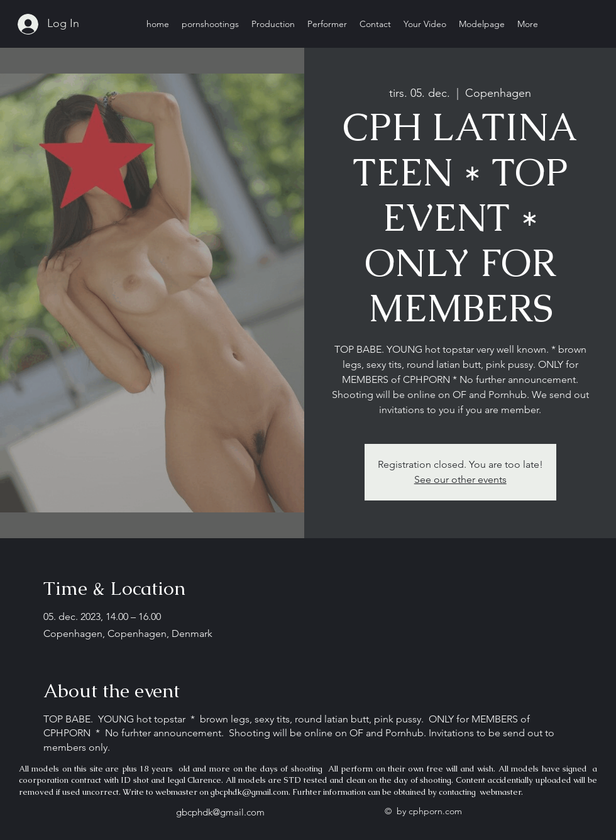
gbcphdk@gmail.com (250, 792)
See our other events (460, 479)
